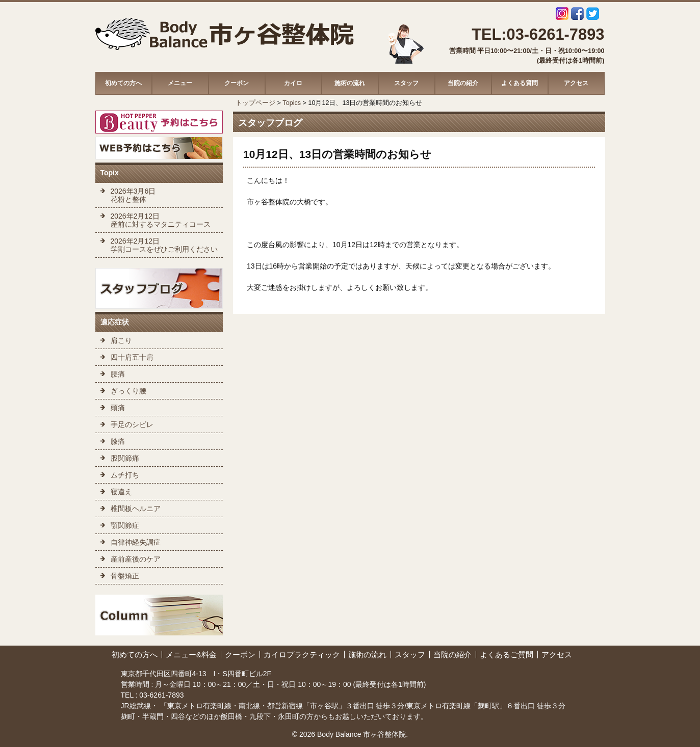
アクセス (576, 83)
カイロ (293, 83)
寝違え (121, 492)
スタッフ (406, 83)
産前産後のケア (136, 559)
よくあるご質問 (507, 655)
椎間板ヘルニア (136, 509)
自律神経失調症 (136, 542)
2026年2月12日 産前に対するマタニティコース (161, 220)
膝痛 (118, 441)
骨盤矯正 (125, 576)
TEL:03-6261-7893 (538, 34)
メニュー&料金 (191, 655)
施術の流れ (350, 83)
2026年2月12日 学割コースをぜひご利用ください (164, 245)
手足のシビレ (132, 424)
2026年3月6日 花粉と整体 (133, 195)
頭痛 (118, 408)
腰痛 (118, 374)
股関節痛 (125, 458)
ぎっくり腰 (128, 391)
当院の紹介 (463, 83)
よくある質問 (520, 83)
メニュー (180, 83)
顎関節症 (125, 525)
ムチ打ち (125, 475)
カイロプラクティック (302, 655)
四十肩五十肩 (132, 357)
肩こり (121, 340)
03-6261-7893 (160, 695)
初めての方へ (123, 83)
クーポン (237, 83)
